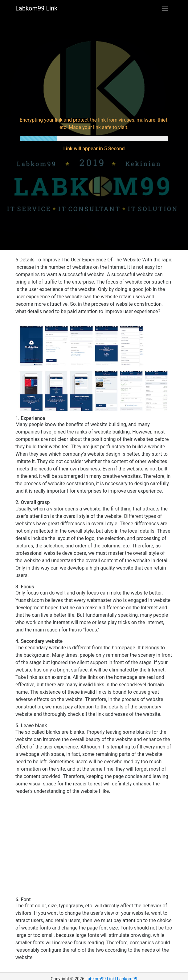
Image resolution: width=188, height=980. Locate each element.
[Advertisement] (94, 66)
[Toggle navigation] (165, 9)
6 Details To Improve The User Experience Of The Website (78, 260)
